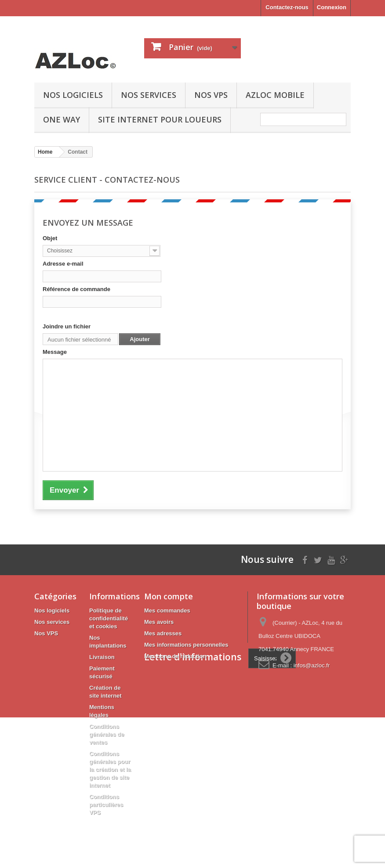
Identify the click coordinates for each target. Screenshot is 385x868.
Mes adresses (163, 633)
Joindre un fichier (67, 326)
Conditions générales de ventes (107, 734)
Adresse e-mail (63, 264)
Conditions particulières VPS (106, 805)
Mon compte (169, 596)
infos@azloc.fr (312, 665)
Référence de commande (76, 289)
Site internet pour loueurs (160, 119)
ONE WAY (62, 119)
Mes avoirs (159, 622)
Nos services (149, 95)
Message (55, 352)
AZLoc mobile (275, 95)
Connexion (332, 7)
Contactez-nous (287, 7)
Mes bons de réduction (175, 656)
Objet (50, 238)
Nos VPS (211, 95)
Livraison (102, 657)
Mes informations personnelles (186, 645)
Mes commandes (167, 610)
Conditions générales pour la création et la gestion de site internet (110, 769)
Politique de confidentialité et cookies (109, 618)
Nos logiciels (73, 95)
